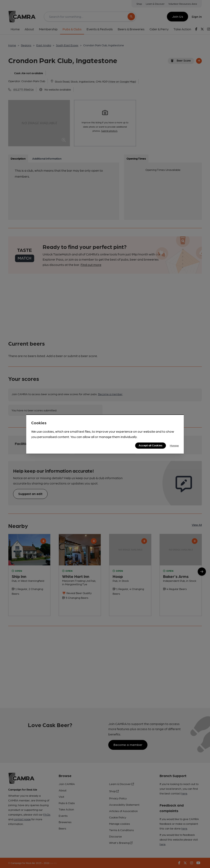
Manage (174, 445)
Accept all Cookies (151, 445)
